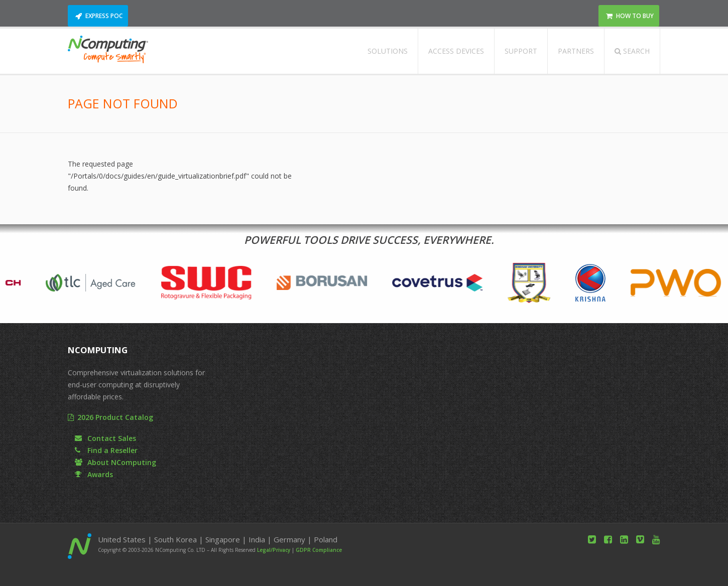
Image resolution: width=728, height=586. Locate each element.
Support (521, 51)
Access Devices (456, 51)
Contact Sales (112, 438)
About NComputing (122, 462)
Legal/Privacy (274, 550)
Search (632, 51)
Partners (576, 51)
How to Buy (635, 16)
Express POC (104, 16)
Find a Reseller (112, 450)
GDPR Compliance (319, 550)
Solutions (388, 51)
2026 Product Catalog (115, 417)
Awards (100, 474)
